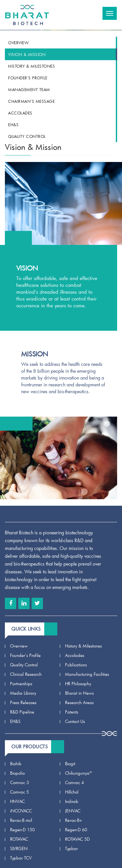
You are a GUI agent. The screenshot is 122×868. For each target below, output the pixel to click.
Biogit (70, 764)
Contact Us (75, 721)
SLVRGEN (19, 848)
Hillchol (72, 792)
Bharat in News (79, 693)
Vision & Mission (27, 54)
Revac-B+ (74, 820)
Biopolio (17, 773)
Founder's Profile (28, 78)
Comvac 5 (20, 792)
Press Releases (23, 702)
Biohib (16, 764)
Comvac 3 (20, 782)
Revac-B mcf (21, 820)
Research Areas (79, 702)
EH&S (13, 125)
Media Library (23, 693)
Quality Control (27, 136)
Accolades (20, 113)
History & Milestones (32, 66)
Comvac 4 (75, 782)
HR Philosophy (78, 684)
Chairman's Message (31, 101)
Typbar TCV (21, 858)
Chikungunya (79, 773)
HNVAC (17, 801)
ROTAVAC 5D (77, 839)
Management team (29, 89)
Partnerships (21, 684)
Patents (72, 712)
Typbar (71, 848)
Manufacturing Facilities (87, 674)
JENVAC (73, 811)
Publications (76, 665)
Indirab (72, 801)
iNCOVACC (21, 811)
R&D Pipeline (22, 712)
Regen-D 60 (76, 830)
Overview (18, 43)
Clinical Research (26, 674)
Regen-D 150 (22, 830)
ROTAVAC (19, 839)
